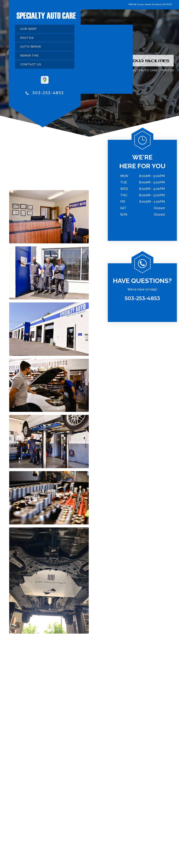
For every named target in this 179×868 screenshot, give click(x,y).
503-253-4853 (48, 94)
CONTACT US (31, 65)
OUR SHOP (28, 30)
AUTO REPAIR (31, 47)
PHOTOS (27, 38)
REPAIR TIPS (29, 56)
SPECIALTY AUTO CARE (141, 71)
